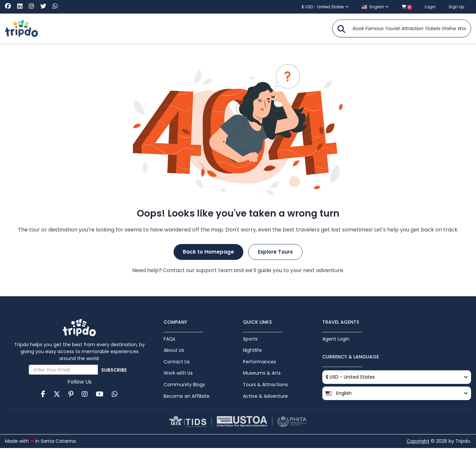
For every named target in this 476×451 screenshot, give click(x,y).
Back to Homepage (208, 252)
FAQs (169, 339)
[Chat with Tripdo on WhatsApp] (55, 6)
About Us (174, 351)
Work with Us (178, 375)
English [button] (375, 7)
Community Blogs (184, 387)
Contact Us (177, 363)
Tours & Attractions (265, 387)
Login (430, 7)
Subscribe (114, 370)
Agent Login (336, 339)
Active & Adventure (265, 398)
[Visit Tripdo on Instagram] (34, 6)
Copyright (418, 444)
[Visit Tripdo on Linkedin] (22, 6)
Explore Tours (275, 252)
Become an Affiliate (187, 398)
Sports (250, 339)
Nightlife (252, 351)
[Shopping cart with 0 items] (407, 7)
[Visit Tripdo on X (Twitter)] (46, 6)
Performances (259, 363)
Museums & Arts (262, 375)
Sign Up (456, 7)
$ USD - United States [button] (325, 7)
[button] (397, 394)
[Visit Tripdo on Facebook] (10, 6)
